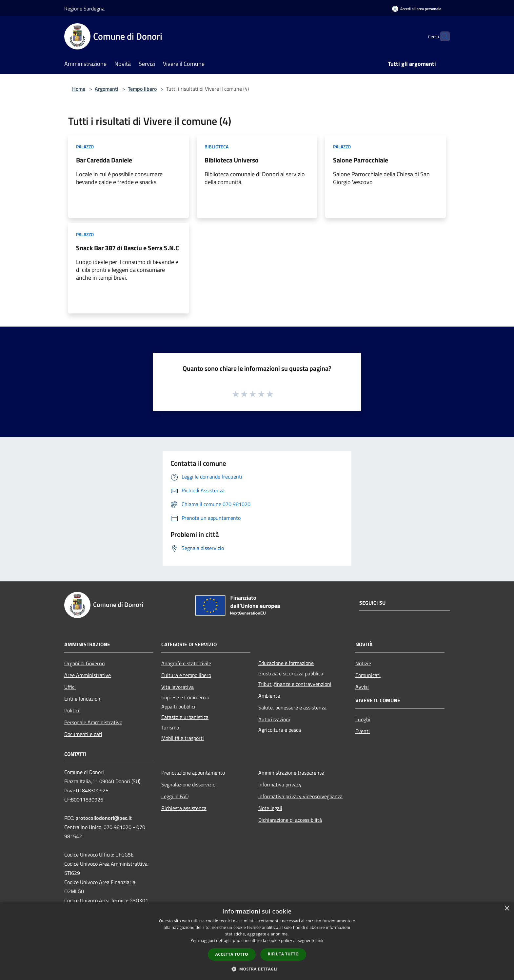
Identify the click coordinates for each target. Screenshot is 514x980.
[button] (257, 969)
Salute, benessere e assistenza (292, 707)
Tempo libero (142, 89)
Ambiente (269, 696)
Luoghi (363, 719)
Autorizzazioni (274, 719)
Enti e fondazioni (83, 699)
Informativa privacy (280, 784)
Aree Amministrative (88, 675)
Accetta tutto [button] (232, 954)
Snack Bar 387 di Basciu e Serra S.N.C (128, 248)
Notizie (363, 663)
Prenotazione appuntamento (193, 773)
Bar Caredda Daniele (104, 160)
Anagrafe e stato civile (186, 663)
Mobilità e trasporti (183, 738)
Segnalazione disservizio (188, 784)
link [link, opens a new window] (320, 941)
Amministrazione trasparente (291, 773)
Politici (72, 710)
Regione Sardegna (84, 9)
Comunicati (368, 675)
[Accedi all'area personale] (417, 9)
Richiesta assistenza (184, 808)
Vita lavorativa (178, 687)
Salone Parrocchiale (361, 160)
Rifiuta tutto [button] (283, 954)
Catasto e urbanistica (185, 717)
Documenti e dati (83, 734)
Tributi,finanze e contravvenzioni (295, 684)
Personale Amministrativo (93, 722)
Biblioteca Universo (232, 160)
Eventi (363, 731)
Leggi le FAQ (175, 796)
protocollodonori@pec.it (104, 818)
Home (79, 89)
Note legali (270, 808)
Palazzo (85, 147)
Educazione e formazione (286, 663)
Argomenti (107, 89)
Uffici (70, 687)
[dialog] (257, 941)
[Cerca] (442, 36)
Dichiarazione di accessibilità (290, 820)
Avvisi (362, 687)
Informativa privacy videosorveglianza (300, 796)
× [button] (507, 909)
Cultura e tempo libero (186, 675)
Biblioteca (217, 147)
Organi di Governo (84, 663)
